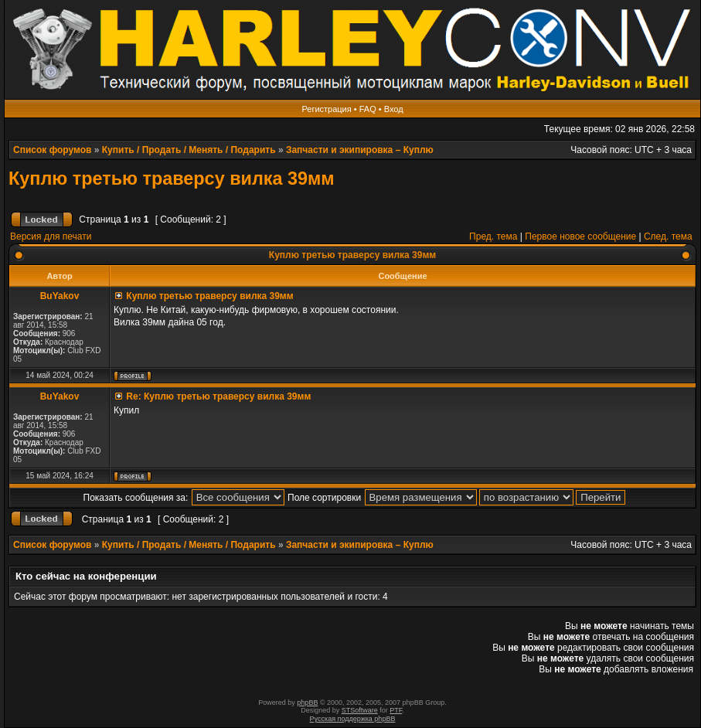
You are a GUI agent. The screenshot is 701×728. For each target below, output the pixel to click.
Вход (394, 109)
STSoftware (360, 710)
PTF (396, 710)
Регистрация (326, 109)
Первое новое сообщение (580, 236)
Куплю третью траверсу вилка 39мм (172, 179)
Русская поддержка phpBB (353, 719)
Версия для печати (51, 236)
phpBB (307, 702)
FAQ (368, 109)
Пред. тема (493, 236)
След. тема (668, 236)
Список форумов (52, 150)
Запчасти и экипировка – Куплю (360, 150)
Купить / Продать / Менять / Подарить (189, 150)
